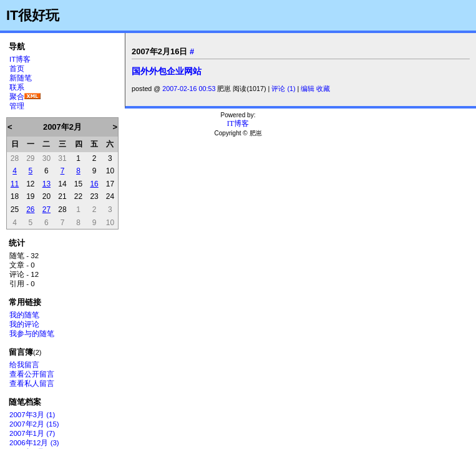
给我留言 (24, 365)
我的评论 (24, 324)
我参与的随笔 (32, 334)
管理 (17, 106)
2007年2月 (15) (34, 424)
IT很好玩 (33, 15)
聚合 (17, 97)
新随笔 (21, 78)
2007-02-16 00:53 (189, 89)
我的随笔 (24, 315)
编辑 (308, 89)
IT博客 (20, 59)
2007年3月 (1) (32, 415)
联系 (17, 87)
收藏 (323, 89)
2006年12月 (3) (34, 443)
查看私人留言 (32, 384)
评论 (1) (283, 89)
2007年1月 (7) (32, 433)
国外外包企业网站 (167, 71)
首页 (17, 69)
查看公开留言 (32, 374)
